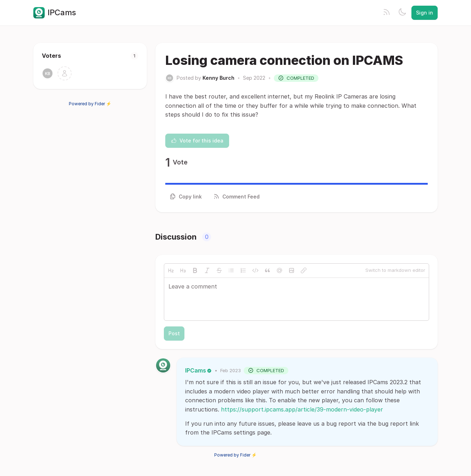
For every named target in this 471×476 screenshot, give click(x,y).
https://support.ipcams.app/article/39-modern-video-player (302, 409)
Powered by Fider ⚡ (90, 104)
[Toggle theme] (402, 13)
